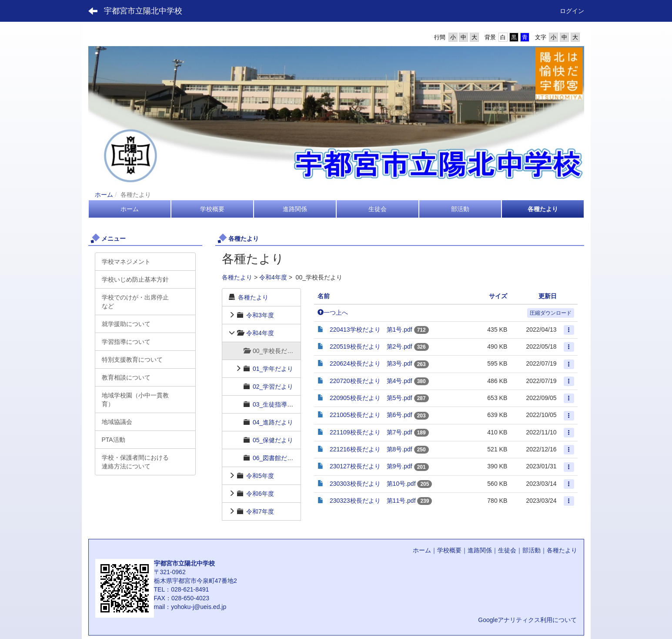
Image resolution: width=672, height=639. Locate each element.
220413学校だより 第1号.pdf (371, 330)
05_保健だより (273, 440)
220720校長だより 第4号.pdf (371, 381)
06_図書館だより (276, 458)
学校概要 (449, 550)
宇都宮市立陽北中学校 (143, 11)
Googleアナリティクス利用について (527, 620)
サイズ (498, 296)
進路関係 (480, 550)
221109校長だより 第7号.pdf (371, 432)
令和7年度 (260, 511)
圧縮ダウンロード (551, 313)
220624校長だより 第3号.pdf (371, 363)
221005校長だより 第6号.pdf (371, 415)
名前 (324, 296)
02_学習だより (273, 387)
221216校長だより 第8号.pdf (371, 449)
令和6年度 (260, 494)
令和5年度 (260, 476)
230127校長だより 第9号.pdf (371, 466)
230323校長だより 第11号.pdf (373, 501)
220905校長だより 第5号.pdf (371, 398)
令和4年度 (273, 277)
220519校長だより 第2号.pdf (371, 346)
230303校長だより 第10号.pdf (373, 484)
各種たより (237, 277)
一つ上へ (333, 313)
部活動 (532, 550)
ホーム (104, 195)
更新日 (548, 296)
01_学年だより (273, 369)
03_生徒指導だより (279, 404)
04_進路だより (273, 422)
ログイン (572, 11)
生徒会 (507, 550)
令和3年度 (260, 315)
